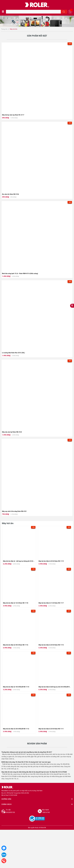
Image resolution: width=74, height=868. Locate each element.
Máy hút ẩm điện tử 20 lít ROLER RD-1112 (16, 729)
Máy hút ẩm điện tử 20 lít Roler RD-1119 (51, 561)
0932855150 (21, 811)
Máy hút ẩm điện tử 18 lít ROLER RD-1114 (16, 687)
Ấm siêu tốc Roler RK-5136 (10, 194)
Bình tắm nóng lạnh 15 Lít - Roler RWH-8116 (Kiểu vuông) (20, 274)
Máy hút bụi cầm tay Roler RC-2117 (13, 115)
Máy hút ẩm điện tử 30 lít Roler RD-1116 (16, 645)
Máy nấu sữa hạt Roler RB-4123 (12, 432)
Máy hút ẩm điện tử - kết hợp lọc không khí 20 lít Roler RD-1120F (23, 561)
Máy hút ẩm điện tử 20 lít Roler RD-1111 (51, 729)
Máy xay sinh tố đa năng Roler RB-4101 (14, 511)
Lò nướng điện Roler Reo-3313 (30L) (13, 353)
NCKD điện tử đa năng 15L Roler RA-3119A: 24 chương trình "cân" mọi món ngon (26, 762)
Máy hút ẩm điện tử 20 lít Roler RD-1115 (51, 645)
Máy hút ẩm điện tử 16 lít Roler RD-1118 (16, 603)
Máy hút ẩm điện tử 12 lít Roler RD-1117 (51, 603)
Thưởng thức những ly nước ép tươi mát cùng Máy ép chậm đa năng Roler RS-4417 (27, 752)
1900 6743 (57, 811)
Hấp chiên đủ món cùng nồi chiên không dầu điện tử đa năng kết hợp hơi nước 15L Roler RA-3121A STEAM (34, 772)
